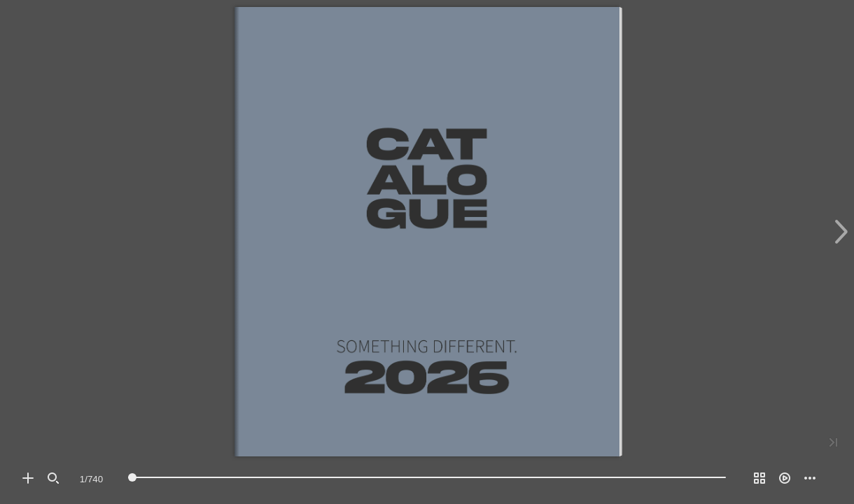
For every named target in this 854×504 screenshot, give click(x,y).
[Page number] (91, 479)
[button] (28, 478)
